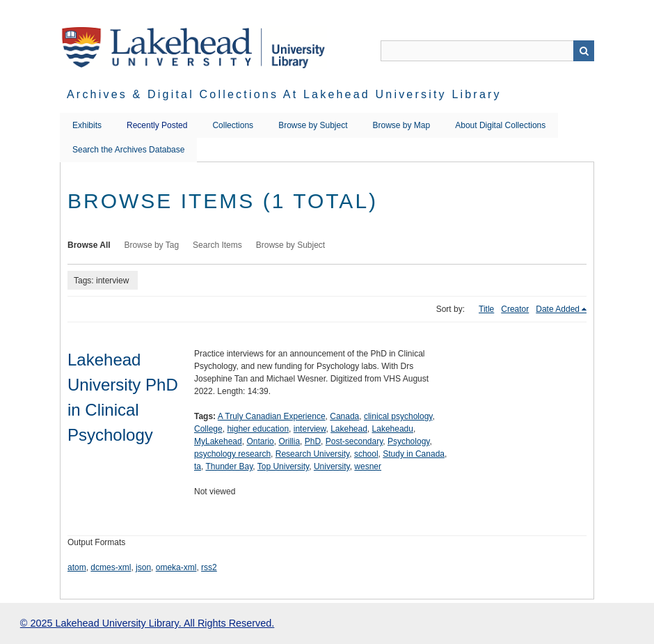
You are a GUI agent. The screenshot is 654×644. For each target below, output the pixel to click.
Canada (344, 416)
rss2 (209, 567)
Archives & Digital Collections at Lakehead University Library (284, 94)
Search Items (217, 245)
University (332, 466)
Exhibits (87, 125)
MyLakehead (218, 441)
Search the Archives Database (128, 150)
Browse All (89, 245)
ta (198, 466)
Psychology (408, 441)
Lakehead (349, 429)
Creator (515, 309)
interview (310, 429)
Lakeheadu (393, 429)
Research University (312, 454)
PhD (313, 441)
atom (77, 567)
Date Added (558, 309)
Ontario (260, 441)
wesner (368, 466)
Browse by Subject (313, 125)
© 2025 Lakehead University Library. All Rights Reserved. (147, 623)
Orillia (289, 441)
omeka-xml (176, 567)
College (208, 429)
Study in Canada (414, 454)
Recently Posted (157, 125)
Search (584, 51)
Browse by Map (402, 125)
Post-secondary (354, 441)
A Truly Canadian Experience (272, 416)
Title (486, 309)
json (143, 567)
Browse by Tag (152, 245)
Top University (283, 466)
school (366, 454)
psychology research (232, 454)
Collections (233, 125)
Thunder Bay (229, 466)
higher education (258, 429)
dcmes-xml (111, 567)
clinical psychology (398, 416)
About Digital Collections (500, 125)
